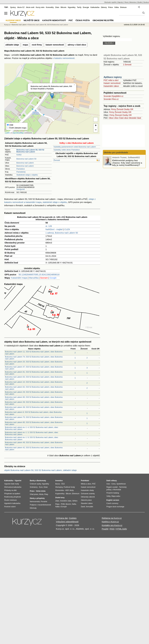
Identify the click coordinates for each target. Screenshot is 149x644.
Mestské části (135, 118)
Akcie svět (30, 7)
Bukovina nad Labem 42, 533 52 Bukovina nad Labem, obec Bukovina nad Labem (34, 449)
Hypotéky (72, 7)
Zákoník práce (86, 500)
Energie (86, 7)
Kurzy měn (40, 7)
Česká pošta (83, 20)
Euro (41, 487)
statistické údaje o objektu (55, 202)
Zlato (57, 7)
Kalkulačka (95, 7)
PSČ (71, 20)
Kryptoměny (60, 494)
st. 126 (49, 226)
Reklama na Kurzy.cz (112, 518)
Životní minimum (11, 500)
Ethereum (76, 494)
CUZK (67, 229)
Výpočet (18, 481)
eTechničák (117, 490)
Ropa (57, 504)
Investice (59, 481)
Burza (58, 484)
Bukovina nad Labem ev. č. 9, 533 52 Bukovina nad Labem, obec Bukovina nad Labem (32, 438)
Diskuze (123, 7)
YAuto (126, 2)
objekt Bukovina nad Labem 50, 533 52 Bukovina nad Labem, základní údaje (40, 470)
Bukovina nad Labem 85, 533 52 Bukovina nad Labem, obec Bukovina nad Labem (34, 423)
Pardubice (21, 169)
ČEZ (63, 484)
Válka (116, 7)
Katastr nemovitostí (112, 83)
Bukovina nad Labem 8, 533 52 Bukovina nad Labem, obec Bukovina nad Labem (33, 413)
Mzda (41, 494)
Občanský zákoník (88, 497)
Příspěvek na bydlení (12, 494)
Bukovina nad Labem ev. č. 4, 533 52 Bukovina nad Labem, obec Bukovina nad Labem (32, 428)
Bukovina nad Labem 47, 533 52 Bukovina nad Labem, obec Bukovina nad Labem (34, 368)
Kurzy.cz (7, 25)
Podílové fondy (69, 487)
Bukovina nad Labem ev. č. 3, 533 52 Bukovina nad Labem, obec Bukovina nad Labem (32, 433)
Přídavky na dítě (10, 490)
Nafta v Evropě (61, 507)
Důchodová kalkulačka (13, 487)
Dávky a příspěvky (37, 498)
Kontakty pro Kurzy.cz (112, 525)
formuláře (89, 507)
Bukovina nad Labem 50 (26, 159)
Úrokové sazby (35, 484)
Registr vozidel (112, 487)
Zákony (104, 7)
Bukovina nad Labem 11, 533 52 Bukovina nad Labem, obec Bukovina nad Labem (34, 353)
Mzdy (72, 490)
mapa (25, 45)
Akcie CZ (21, 7)
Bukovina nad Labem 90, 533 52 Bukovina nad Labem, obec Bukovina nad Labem (34, 398)
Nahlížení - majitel (54, 229)
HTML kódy (121, 529)
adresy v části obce (77, 45)
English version (113, 500)
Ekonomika (60, 490)
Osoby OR (128, 109)
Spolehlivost (121, 484)
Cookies (73, 518)
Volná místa (41, 491)
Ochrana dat (62, 518)
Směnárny (34, 487)
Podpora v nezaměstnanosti (40, 505)
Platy (46, 494)
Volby (108, 496)
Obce (111, 118)
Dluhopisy (59, 487)
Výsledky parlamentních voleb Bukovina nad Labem (75, 147)
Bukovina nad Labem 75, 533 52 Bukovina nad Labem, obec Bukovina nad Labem (34, 418)
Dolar (46, 487)
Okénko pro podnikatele (116, 152)
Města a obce (86, 484)
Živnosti (57, 160)
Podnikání (85, 481)
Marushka (34, 278)
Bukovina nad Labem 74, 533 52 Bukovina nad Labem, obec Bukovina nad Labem (34, 358)
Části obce (124, 118)
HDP (67, 490)
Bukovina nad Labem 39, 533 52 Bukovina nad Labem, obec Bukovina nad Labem (34, 403)
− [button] (96, 130)
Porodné (44, 502)
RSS (112, 529)
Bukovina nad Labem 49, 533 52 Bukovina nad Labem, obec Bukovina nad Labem (34, 443)
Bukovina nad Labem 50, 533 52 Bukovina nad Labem (48, 25)
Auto (108, 484)
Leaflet (7, 133)
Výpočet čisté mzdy (12, 484)
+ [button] (96, 126)
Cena (113, 484)
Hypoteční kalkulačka (12, 503)
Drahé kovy (60, 498)
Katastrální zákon (111, 86)
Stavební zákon (87, 503)
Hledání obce (13, 20)
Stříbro (75, 501)
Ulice (116, 118)
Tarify (79, 7)
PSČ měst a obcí (111, 80)
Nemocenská (35, 502)
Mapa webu (116, 496)
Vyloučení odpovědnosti (67, 522)
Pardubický (21, 172)
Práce (111, 7)
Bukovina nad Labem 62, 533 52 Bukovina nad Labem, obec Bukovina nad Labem (34, 388)
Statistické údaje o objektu (27, 175)
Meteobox (133, 2)
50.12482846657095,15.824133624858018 (39, 274)
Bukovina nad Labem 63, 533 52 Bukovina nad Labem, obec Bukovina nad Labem (34, 378)
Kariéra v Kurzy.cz (110, 522)
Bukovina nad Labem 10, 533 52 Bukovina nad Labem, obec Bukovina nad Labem (34, 383)
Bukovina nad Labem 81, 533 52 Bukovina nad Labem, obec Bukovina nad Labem (34, 373)
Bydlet (140, 2)
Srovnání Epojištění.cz (113, 96)
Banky (32, 481)
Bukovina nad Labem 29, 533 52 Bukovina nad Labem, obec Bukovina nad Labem (34, 393)
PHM (63, 504)
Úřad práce (34, 494)
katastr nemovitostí (55, 45)
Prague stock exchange (115, 507)
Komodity (50, 7)
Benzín (68, 504)
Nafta (74, 504)
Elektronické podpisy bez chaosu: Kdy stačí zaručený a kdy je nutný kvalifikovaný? (127, 163)
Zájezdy (120, 2)
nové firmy (37, 45)
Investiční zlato (66, 501)
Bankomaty (41, 481)
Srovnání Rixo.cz (111, 99)
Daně (83, 507)
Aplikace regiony (113, 77)
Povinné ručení (10, 507)
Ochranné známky (88, 494)
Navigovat (21, 189)
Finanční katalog (113, 493)
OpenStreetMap (18, 133)
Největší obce (32, 20)
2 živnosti (127, 65)
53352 (19, 155)
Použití (105, 529)
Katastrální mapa (19, 278)
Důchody (33, 508)
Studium (146, 2)
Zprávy (13, 7)
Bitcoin (64, 7)
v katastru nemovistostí (64, 58)
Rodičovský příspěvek (13, 497)
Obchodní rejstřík (110, 2)
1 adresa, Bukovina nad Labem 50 (62, 233)
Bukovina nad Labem (25, 163)
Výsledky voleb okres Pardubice (67, 150)
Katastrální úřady (87, 490)
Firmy (113, 109)
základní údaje (12, 45)
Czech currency (112, 503)
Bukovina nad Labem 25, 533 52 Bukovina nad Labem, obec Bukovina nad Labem (34, 363)
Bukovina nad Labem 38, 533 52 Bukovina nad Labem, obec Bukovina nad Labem (34, 408)
